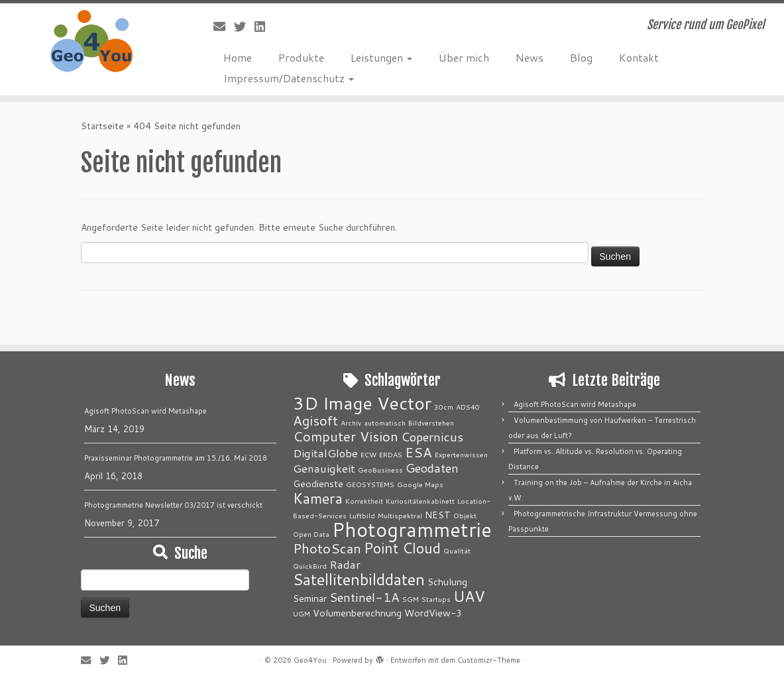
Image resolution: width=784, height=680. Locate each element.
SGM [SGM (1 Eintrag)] (411, 599)
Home (238, 57)
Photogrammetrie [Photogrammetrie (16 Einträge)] (412, 529)
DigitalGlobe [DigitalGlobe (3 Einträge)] (325, 453)
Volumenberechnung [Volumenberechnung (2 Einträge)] (357, 613)
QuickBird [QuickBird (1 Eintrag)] (310, 566)
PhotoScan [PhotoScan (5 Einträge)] (327, 548)
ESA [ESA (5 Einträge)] (419, 452)
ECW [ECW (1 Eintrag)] (368, 454)
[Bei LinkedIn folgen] (264, 27)
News (530, 57)
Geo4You (310, 660)
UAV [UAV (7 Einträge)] (469, 596)
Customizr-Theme (489, 660)
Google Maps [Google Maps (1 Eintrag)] (420, 484)
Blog (581, 57)
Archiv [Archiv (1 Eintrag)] (351, 423)
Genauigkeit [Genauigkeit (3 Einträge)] (324, 468)
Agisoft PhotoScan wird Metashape (145, 411)
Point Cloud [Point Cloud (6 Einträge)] (402, 548)
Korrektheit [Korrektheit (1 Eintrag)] (364, 501)
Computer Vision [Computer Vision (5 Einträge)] (346, 436)
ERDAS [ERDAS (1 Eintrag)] (391, 454)
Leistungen (381, 57)
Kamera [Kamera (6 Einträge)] (318, 498)
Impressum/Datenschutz (289, 78)
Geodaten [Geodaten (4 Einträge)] (432, 468)
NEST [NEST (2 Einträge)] (438, 515)
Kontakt (639, 57)
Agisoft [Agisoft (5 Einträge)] (315, 421)
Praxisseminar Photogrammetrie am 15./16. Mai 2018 (176, 458)
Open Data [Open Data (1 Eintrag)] (311, 534)
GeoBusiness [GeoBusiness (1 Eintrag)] (380, 470)
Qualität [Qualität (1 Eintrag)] (457, 550)
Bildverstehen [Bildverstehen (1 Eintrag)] (431, 423)
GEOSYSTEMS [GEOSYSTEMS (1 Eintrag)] (370, 484)
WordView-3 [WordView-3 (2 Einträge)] (433, 613)
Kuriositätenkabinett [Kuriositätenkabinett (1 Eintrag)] (420, 501)
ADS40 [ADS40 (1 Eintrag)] (468, 407)
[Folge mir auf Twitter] (244, 27)
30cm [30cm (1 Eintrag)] (444, 407)
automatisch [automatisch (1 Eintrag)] (385, 423)
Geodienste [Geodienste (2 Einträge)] (318, 483)
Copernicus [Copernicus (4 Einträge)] (432, 437)
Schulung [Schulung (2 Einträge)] (447, 582)
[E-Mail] (224, 27)
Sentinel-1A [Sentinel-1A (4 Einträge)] (364, 597)
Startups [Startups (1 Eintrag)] (436, 599)
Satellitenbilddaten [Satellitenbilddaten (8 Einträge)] (359, 579)
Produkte (301, 57)
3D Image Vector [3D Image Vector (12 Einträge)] (362, 403)
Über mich (464, 57)
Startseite (102, 126)
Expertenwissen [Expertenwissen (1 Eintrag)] (461, 454)
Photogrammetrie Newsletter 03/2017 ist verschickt (173, 505)
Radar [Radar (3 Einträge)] (345, 564)
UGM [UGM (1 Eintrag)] (302, 613)
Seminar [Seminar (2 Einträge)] (310, 598)
